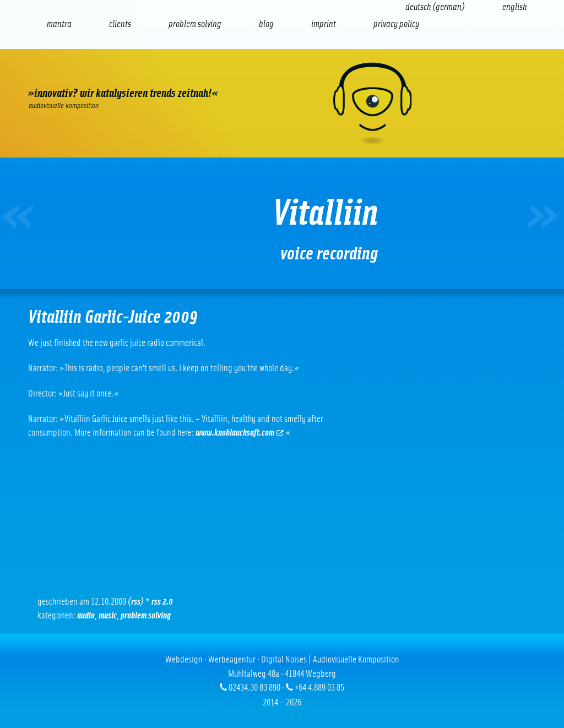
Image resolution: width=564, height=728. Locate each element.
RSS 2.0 (162, 602)
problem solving (146, 615)
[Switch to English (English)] (514, 7)
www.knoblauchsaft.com (240, 433)
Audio (86, 615)
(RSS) (136, 602)
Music (108, 615)
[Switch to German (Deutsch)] (435, 7)
